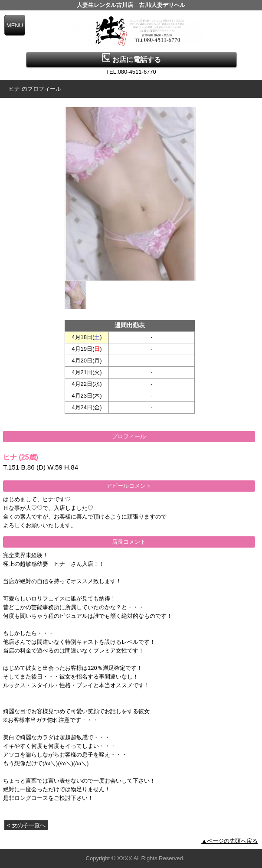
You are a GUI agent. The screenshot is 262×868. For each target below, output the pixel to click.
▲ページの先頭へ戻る (229, 841)
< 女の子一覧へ (26, 825)
